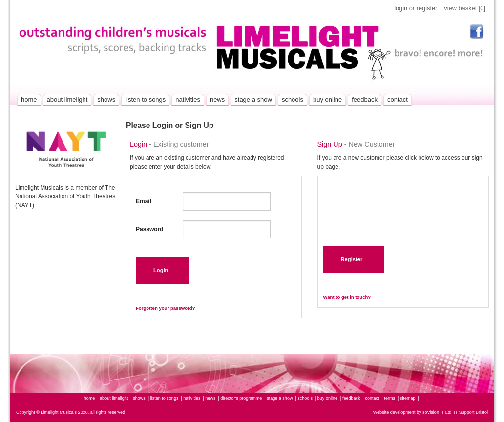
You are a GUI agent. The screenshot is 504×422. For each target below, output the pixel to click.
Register (352, 259)
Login (161, 270)
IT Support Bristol (470, 412)
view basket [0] (465, 8)
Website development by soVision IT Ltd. (413, 412)
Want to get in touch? (347, 297)
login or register (416, 8)
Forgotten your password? (166, 308)
